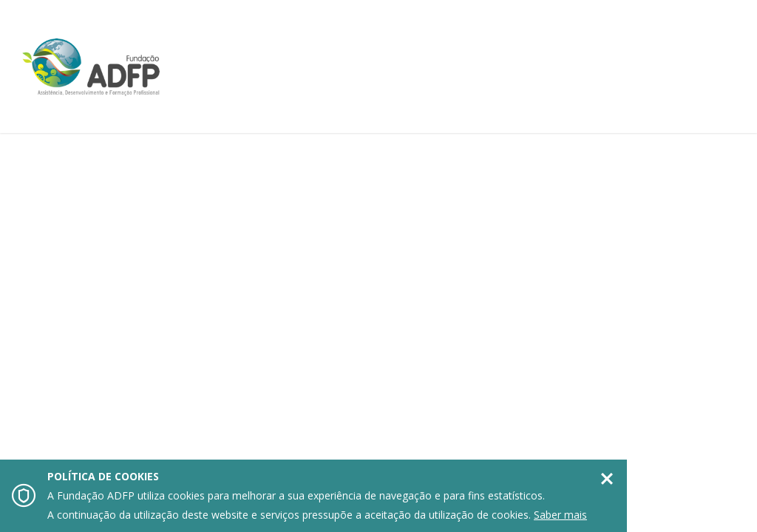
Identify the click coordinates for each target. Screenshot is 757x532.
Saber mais (560, 515)
